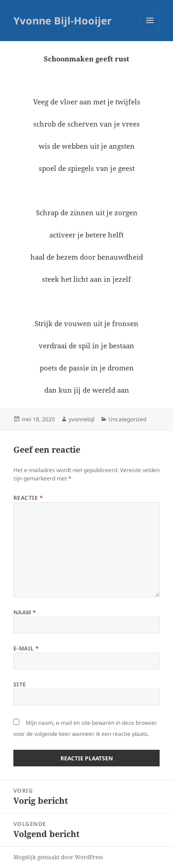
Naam (25, 612)
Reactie (28, 498)
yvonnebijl (82, 419)
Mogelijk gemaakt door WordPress (58, 857)
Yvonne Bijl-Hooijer (63, 20)
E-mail (26, 648)
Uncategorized (127, 419)
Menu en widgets (150, 30)
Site (20, 684)
